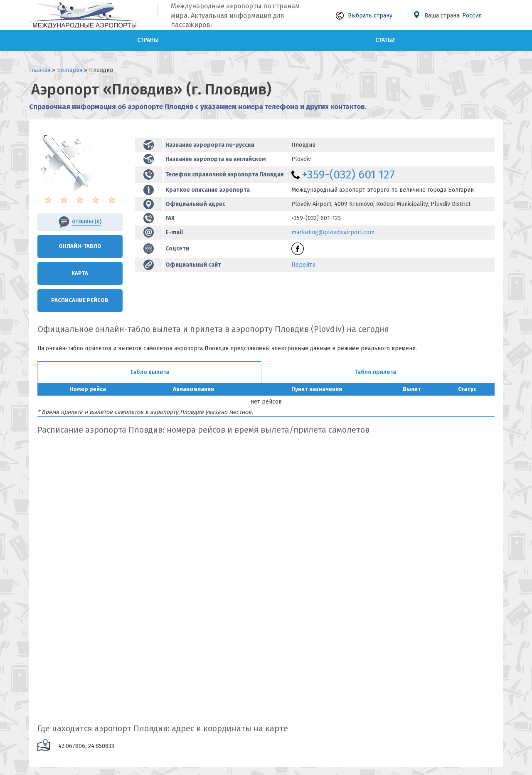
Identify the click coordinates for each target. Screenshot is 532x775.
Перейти (303, 265)
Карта (80, 273)
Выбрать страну (364, 16)
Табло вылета (150, 372)
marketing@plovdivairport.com (333, 232)
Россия (472, 16)
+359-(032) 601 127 (348, 175)
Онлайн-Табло (80, 246)
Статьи (385, 40)
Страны (148, 40)
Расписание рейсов (80, 300)
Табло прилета (375, 372)
